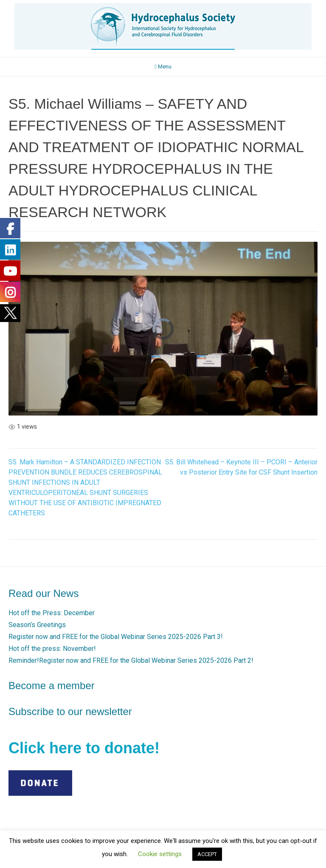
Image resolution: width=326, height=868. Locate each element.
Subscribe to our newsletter (70, 711)
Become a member (52, 686)
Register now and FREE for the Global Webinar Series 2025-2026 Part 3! (116, 637)
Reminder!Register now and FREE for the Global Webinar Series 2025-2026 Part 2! (131, 660)
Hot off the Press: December (52, 613)
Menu (163, 66)
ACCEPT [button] (207, 854)
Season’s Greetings (37, 625)
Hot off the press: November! (52, 649)
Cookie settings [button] (160, 854)
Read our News (44, 593)
